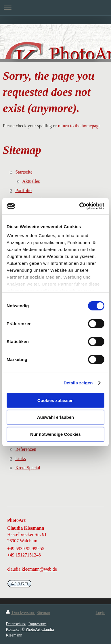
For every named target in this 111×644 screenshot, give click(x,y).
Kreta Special (28, 468)
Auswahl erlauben (56, 417)
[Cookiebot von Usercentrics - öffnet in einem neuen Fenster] (80, 206)
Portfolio (23, 190)
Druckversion (20, 613)
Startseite (24, 172)
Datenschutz (16, 624)
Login (101, 613)
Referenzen (26, 449)
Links (20, 458)
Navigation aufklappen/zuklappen (56, 8)
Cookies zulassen (56, 400)
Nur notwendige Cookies (56, 434)
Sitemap (43, 613)
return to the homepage (79, 126)
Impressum (37, 624)
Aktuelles (31, 181)
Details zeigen (78, 383)
